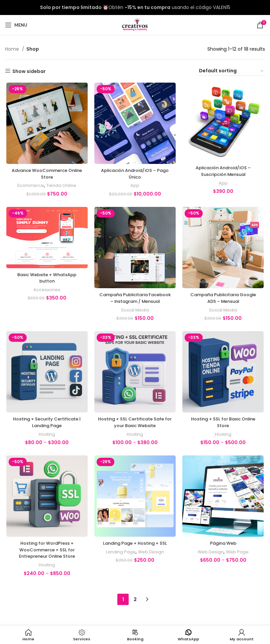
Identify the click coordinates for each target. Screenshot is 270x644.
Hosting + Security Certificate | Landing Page (46, 431)
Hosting (46, 443)
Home (13, 49)
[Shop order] (232, 71)
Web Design (151, 562)
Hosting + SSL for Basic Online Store (224, 431)
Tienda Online (61, 186)
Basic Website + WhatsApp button (46, 279)
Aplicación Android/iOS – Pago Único (135, 175)
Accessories (46, 291)
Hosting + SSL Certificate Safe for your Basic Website (135, 431)
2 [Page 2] (135, 607)
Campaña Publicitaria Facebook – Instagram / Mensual (135, 303)
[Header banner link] (135, 7)
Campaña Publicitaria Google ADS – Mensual (224, 300)
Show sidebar (29, 71)
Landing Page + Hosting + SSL (135, 553)
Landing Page (120, 562)
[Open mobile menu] (16, 25)
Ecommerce (29, 186)
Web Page (239, 562)
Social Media (135, 318)
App (135, 186)
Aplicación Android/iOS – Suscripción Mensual (224, 172)
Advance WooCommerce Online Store (46, 175)
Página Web (224, 553)
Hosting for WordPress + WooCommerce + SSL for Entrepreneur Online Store (46, 560)
